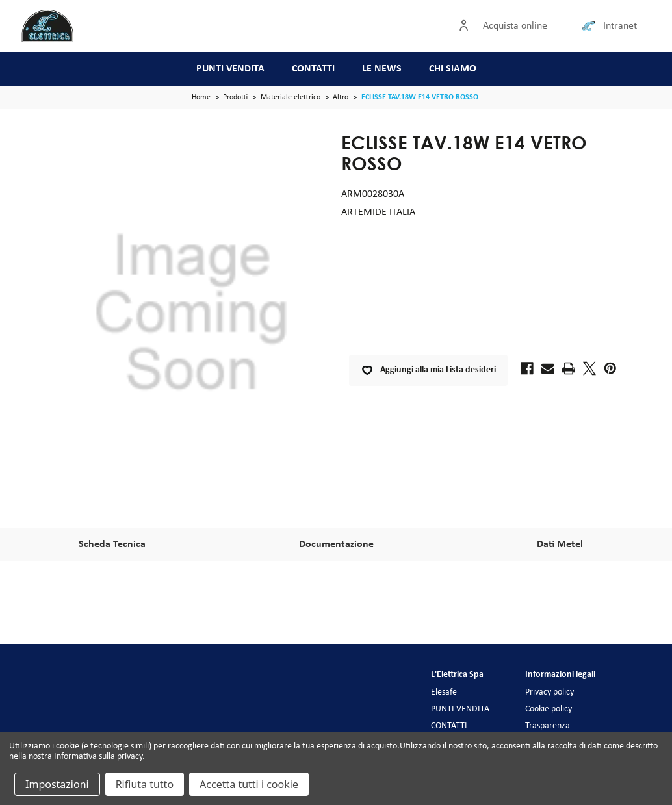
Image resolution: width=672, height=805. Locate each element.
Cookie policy (549, 709)
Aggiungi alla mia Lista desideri (428, 370)
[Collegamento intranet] (591, 26)
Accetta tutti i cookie (249, 784)
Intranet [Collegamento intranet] (620, 26)
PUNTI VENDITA (230, 69)
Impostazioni (57, 784)
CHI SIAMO (453, 69)
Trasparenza (548, 726)
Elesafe (444, 692)
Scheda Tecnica (112, 544)
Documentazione (336, 544)
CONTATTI (313, 69)
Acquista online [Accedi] (515, 26)
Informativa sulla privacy (98, 757)
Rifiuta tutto (145, 784)
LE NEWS (382, 69)
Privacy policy (549, 692)
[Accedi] (467, 26)
